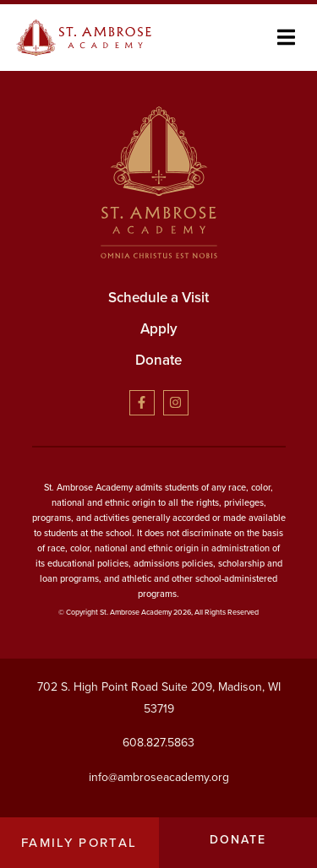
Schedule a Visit (158, 298)
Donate (158, 360)
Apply (159, 329)
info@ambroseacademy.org (159, 776)
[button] (286, 38)
